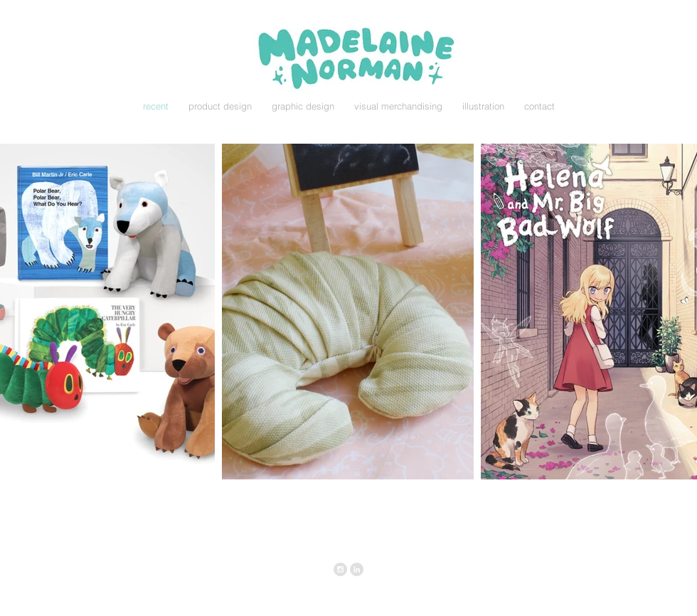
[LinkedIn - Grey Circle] (357, 569)
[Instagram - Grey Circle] (340, 569)
